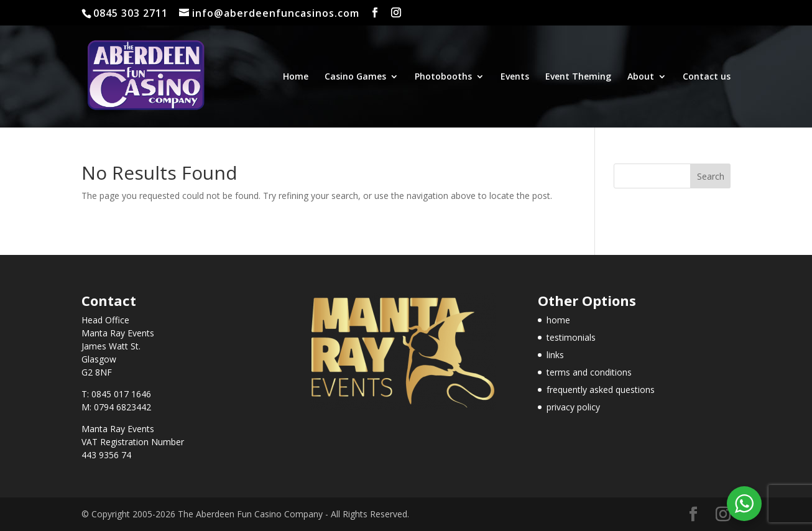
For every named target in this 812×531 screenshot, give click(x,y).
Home (296, 77)
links (555, 355)
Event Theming (578, 77)
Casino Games (355, 77)
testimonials (571, 337)
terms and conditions (589, 372)
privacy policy (573, 407)
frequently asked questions (601, 390)
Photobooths (443, 77)
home (558, 320)
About (641, 77)
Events (515, 77)
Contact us (707, 77)
